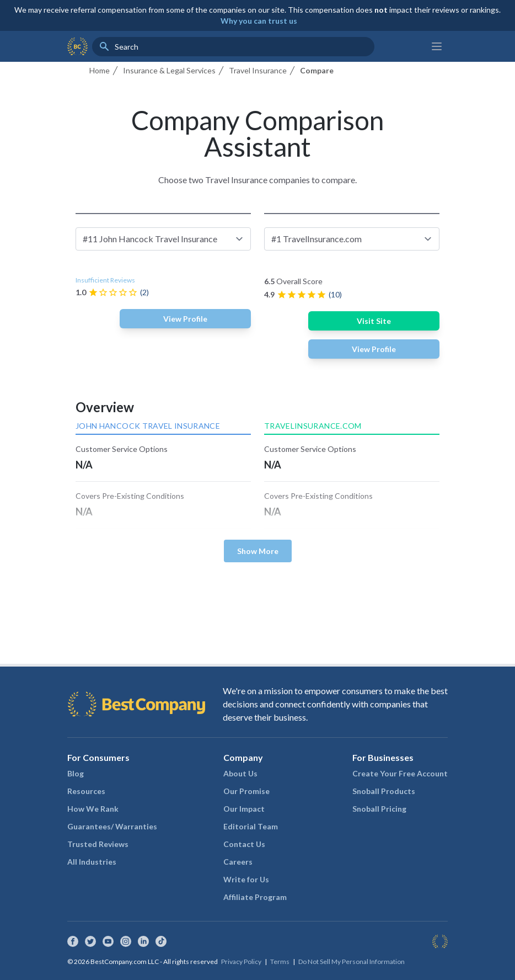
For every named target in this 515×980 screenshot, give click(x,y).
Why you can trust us (259, 21)
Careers (238, 862)
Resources (86, 791)
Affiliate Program (255, 897)
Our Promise (246, 791)
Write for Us (246, 879)
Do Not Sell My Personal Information (352, 962)
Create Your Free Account (400, 773)
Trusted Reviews (98, 844)
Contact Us (244, 844)
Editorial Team (251, 826)
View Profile (185, 319)
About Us (240, 773)
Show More (258, 551)
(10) (335, 294)
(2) (144, 292)
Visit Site (374, 321)
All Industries (92, 862)
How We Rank (93, 809)
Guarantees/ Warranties (112, 826)
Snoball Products (384, 791)
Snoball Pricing (379, 809)
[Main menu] (437, 46)
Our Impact (244, 809)
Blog (76, 773)
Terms (280, 962)
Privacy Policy (241, 962)
